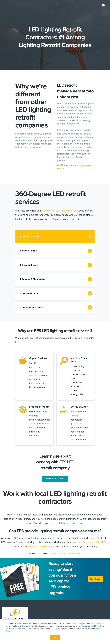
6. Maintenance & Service (33, 310)
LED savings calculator (40, 558)
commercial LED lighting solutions (61, 211)
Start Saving (95, 591)
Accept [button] (55, 638)
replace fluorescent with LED (90, 554)
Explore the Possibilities (55, 491)
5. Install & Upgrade (30, 295)
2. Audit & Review (29, 251)
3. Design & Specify (30, 266)
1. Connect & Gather (30, 236)
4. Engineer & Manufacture (33, 281)
